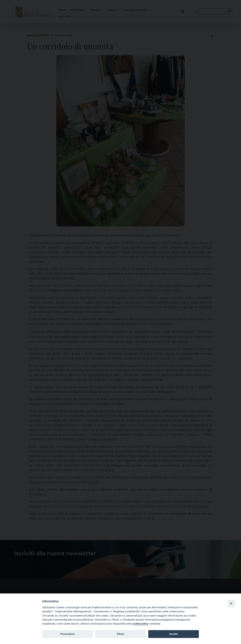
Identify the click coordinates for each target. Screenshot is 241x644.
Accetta (173, 634)
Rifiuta (120, 634)
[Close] (231, 603)
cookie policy (140, 624)
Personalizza (67, 634)
